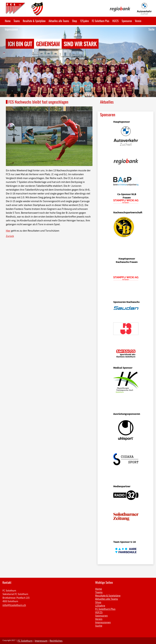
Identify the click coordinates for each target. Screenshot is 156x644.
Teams (17, 21)
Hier (8, 231)
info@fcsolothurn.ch (14, 605)
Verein (138, 21)
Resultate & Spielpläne (34, 21)
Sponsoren (127, 21)
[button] (12, 62)
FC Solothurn (25, 641)
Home (8, 21)
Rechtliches (56, 641)
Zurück (10, 236)
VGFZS (115, 21)
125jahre (84, 21)
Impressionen (11, 29)
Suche (151, 29)
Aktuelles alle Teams (59, 21)
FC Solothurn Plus (101, 21)
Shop (74, 21)
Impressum (41, 641)
